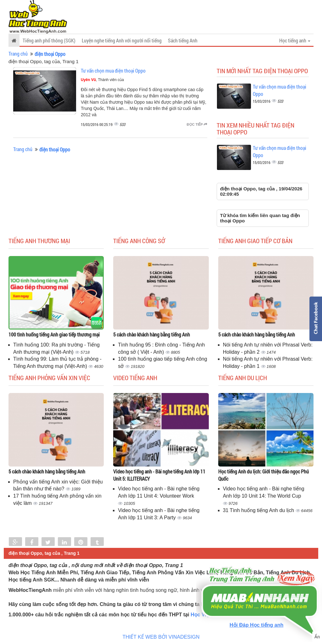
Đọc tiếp (197, 124)
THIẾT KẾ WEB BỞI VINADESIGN (161, 637)
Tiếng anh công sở (139, 241)
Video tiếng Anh (135, 378)
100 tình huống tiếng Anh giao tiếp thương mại (54, 334)
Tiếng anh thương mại (39, 241)
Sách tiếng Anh (183, 40)
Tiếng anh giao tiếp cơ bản (255, 241)
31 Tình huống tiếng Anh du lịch (259, 510)
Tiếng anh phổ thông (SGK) (49, 40)
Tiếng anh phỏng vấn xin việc (49, 378)
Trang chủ (18, 54)
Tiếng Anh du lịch (243, 378)
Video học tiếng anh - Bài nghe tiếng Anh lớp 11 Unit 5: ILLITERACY (159, 475)
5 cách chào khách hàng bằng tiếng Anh (152, 334)
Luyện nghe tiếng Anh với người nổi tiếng (122, 40)
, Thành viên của (102, 80)
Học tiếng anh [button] (295, 40)
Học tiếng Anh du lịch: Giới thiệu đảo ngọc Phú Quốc (264, 475)
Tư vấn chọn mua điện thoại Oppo (113, 71)
